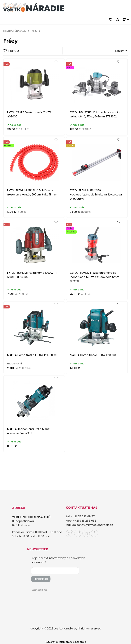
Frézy (34, 31)
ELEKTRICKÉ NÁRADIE (15, 31)
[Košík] (127, 19)
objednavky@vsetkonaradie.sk (92, 525)
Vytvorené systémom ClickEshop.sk (66, 642)
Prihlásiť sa (41, 579)
